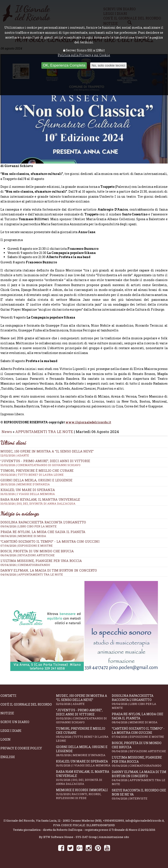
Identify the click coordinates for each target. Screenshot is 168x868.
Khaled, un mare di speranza (84, 766)
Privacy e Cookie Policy (21, 751)
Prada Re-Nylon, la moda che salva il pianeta (43, 535)
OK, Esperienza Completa (64, 65)
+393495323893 (113, 824)
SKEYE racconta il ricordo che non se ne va (140, 797)
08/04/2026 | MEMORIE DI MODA (23, 539)
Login (5, 742)
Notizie (7, 716)
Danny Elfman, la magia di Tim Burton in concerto (49, 573)
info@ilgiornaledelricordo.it (145, 824)
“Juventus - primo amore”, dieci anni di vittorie (84, 466)
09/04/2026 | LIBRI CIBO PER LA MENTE (29, 529)
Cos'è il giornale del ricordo (26, 707)
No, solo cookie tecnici (108, 65)
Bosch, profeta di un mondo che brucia (37, 554)
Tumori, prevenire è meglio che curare (84, 738)
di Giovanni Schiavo (17, 169)
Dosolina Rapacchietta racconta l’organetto (43, 525)
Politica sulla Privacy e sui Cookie (84, 55)
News (7, 435)
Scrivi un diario (15, 725)
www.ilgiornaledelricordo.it (88, 425)
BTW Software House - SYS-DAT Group (70, 840)
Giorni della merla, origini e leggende (84, 754)
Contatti (8, 699)
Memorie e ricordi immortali (84, 797)
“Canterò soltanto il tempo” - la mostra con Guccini (50, 544)
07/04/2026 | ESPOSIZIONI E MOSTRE (27, 549)
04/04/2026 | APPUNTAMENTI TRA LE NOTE (32, 577)
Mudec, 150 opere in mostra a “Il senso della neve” (84, 456)
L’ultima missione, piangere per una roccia (41, 564)
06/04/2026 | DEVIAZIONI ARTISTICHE (28, 558)
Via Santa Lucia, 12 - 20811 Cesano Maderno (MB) (69, 824)
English (8, 760)
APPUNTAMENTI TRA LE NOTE (44, 435)
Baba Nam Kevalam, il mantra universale (84, 781)
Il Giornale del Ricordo (19, 824)
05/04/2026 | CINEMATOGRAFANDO (25, 568)
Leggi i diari (11, 734)
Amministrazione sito (114, 840)
